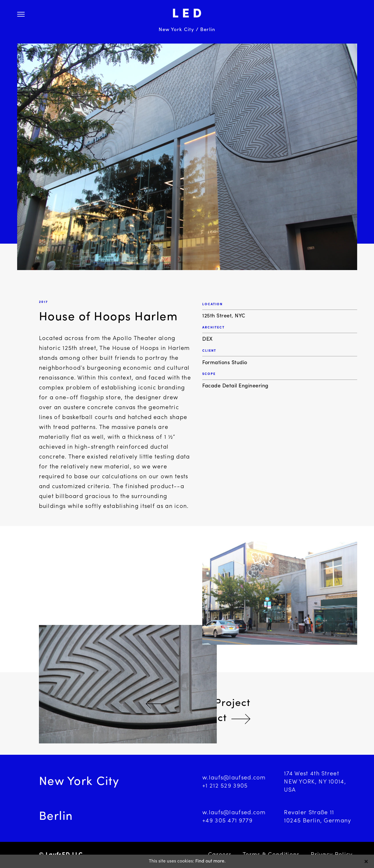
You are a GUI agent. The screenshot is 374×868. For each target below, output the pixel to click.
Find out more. (210, 861)
